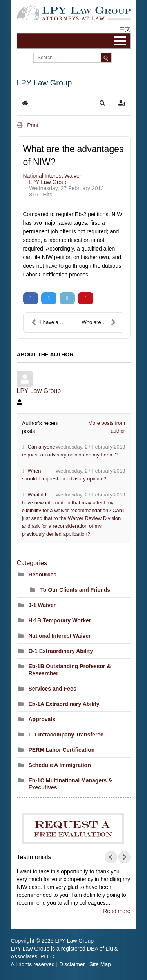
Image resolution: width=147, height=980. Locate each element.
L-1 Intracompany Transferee (66, 735)
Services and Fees (53, 689)
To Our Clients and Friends (75, 590)
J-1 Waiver (42, 605)
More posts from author (107, 427)
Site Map (100, 964)
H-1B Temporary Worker (60, 620)
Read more (117, 911)
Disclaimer (72, 964)
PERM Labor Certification (62, 750)
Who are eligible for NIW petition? (103, 322)
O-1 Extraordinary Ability (61, 651)
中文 (125, 29)
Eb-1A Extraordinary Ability (64, 704)
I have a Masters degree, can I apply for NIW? (53, 322)
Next (123, 857)
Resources (43, 575)
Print (33, 125)
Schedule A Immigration (60, 765)
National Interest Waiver (52, 176)
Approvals (42, 719)
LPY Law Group (48, 182)
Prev (113, 857)
